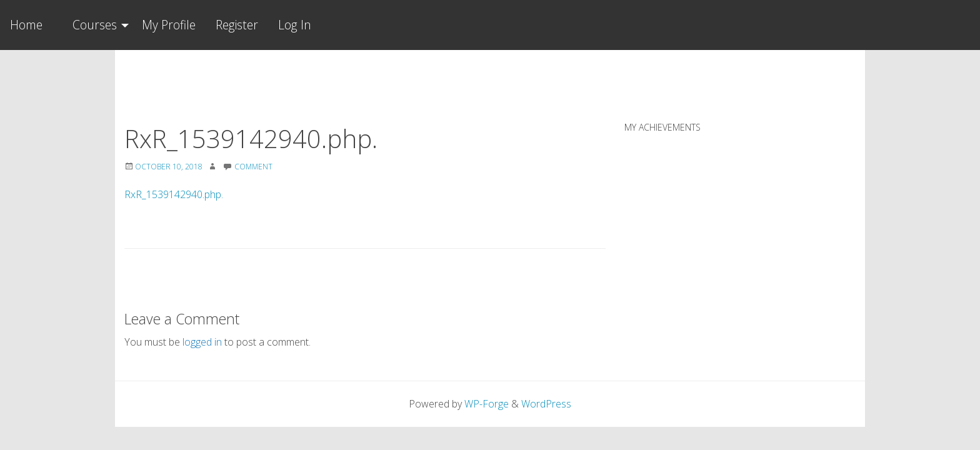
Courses (95, 25)
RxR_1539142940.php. (174, 194)
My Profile (169, 25)
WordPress (546, 404)
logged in (202, 342)
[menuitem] (97, 25)
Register (237, 25)
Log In (295, 25)
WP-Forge (487, 404)
